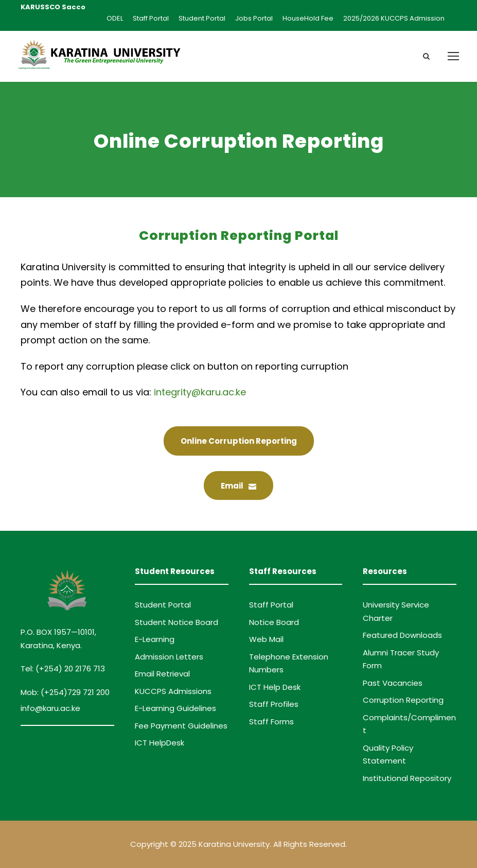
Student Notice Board (176, 622)
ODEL (115, 18)
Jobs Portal (254, 18)
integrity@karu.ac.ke (200, 392)
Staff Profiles (274, 704)
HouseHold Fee (308, 18)
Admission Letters (169, 657)
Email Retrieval (162, 674)
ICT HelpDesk (160, 743)
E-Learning (155, 639)
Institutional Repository (407, 778)
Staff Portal (151, 18)
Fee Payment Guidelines (181, 726)
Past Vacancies (393, 683)
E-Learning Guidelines (175, 708)
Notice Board (274, 622)
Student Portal (202, 18)
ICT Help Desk (275, 687)
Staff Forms (271, 722)
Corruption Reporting (403, 700)
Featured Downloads (402, 635)
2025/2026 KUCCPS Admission (394, 18)
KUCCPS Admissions (173, 691)
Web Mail (266, 639)
